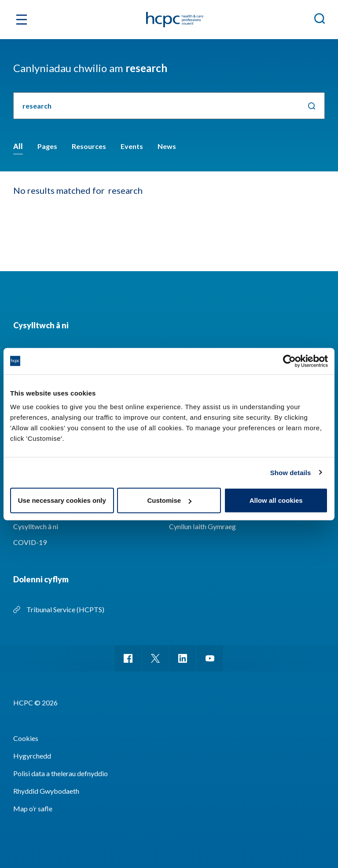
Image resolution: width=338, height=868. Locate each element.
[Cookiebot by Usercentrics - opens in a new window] (289, 361)
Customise (169, 500)
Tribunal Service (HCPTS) (65, 609)
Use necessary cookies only (62, 500)
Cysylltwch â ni (36, 526)
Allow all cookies (276, 500)
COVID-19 (30, 542)
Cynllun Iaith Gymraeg (202, 526)
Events (132, 146)
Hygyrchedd (32, 756)
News (167, 146)
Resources (89, 146)
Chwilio (311, 106)
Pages (47, 146)
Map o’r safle (33, 808)
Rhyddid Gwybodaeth (46, 791)
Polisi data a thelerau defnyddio (61, 773)
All (18, 146)
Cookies (26, 738)
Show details (291, 472)
